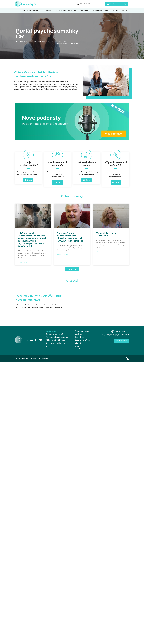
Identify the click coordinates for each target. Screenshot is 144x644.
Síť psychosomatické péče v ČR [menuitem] (56, 344)
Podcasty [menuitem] (48, 10)
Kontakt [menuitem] (124, 10)
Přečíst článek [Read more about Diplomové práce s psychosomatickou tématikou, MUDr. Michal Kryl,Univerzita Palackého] (62, 255)
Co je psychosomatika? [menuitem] (31, 10)
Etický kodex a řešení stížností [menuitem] (83, 342)
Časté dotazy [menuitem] (85, 10)
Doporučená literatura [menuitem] (101, 10)
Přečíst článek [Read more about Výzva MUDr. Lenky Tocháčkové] (101, 252)
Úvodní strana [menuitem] (51, 331)
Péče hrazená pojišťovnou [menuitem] (55, 340)
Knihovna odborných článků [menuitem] (66, 10)
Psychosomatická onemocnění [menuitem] (57, 337)
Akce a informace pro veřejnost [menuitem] (83, 333)
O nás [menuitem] (115, 10)
